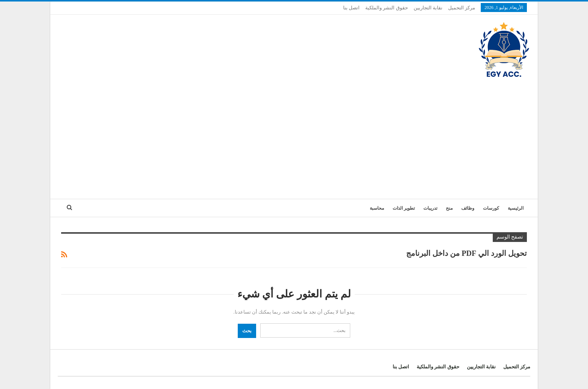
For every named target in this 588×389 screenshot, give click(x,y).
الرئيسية (516, 208)
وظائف (468, 208)
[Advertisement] (294, 135)
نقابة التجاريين (428, 8)
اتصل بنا (351, 8)
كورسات (491, 208)
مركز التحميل (462, 8)
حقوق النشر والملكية (387, 8)
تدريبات (430, 208)
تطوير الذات (404, 208)
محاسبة (377, 208)
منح (449, 208)
